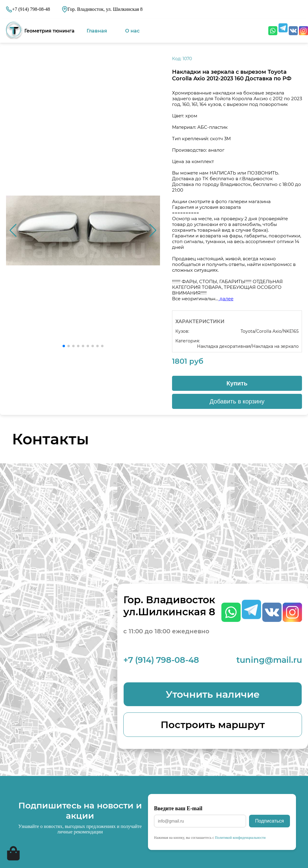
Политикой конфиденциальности (240, 838)
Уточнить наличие (213, 694)
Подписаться (269, 821)
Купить (237, 383)
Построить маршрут (213, 725)
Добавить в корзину (237, 401)
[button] (153, 230)
